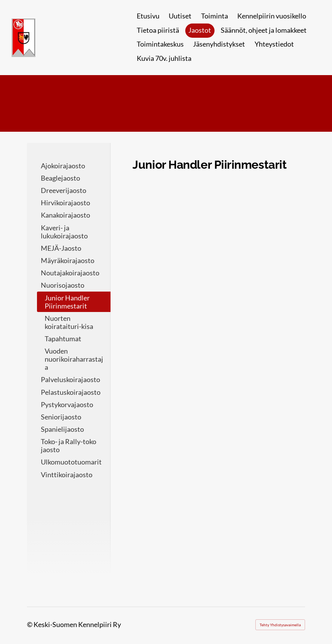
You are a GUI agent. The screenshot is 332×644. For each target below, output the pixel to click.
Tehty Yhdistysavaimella (280, 625)
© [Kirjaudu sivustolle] (30, 625)
